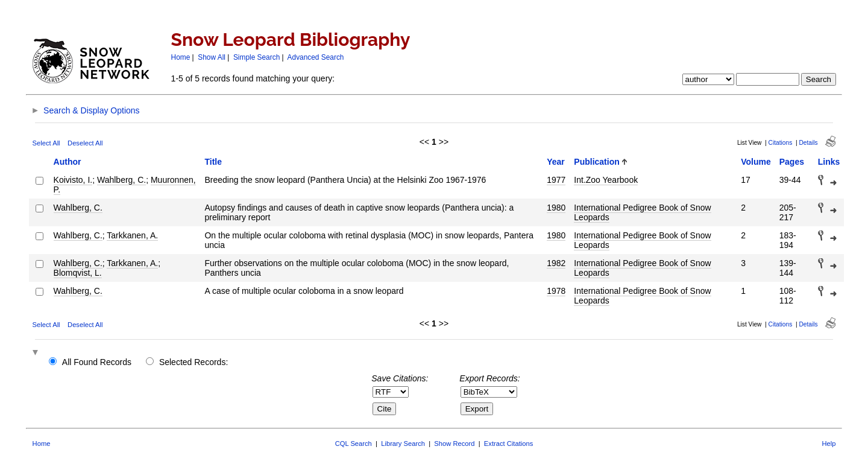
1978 (556, 291)
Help (829, 444)
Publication (596, 162)
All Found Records (97, 362)
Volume (756, 162)
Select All (46, 143)
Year (556, 162)
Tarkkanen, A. (132, 235)
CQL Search (354, 444)
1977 (556, 180)
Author (68, 162)
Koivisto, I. (73, 180)
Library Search (403, 444)
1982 (556, 263)
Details (808, 143)
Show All (212, 57)
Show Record (454, 444)
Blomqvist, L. (78, 273)
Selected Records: (193, 362)
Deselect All (85, 143)
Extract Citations (508, 444)
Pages (792, 162)
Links (829, 162)
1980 (556, 208)
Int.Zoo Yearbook (606, 180)
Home (181, 57)
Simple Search (256, 57)
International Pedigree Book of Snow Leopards (642, 212)
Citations (781, 143)
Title (213, 162)
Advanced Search (316, 57)
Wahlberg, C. (121, 180)
